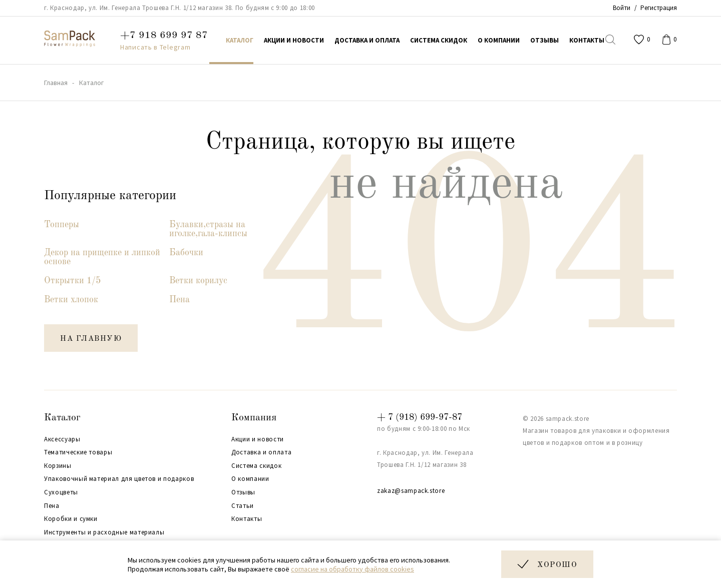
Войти (622, 8)
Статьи (243, 506)
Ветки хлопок (71, 300)
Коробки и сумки (71, 519)
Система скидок (256, 466)
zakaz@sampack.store (411, 491)
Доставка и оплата (261, 452)
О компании (250, 479)
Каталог (62, 418)
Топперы (62, 225)
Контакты (247, 519)
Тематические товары (78, 452)
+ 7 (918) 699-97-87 (420, 417)
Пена (179, 300)
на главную (91, 339)
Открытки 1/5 (72, 281)
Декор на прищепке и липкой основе (102, 257)
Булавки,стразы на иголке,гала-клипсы (208, 229)
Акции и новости (258, 439)
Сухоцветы (61, 492)
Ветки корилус (198, 281)
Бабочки (186, 253)
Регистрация (659, 8)
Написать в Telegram (155, 47)
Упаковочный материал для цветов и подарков (119, 479)
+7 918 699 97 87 (164, 36)
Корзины (58, 466)
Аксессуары (62, 439)
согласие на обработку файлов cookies (352, 569)
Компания (254, 418)
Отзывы (243, 492)
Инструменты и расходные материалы (104, 532)
